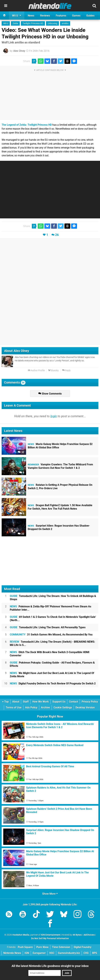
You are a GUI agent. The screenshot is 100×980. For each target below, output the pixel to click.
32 (21, 452)
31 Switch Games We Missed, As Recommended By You (51, 635)
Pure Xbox (42, 947)
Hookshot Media (21, 935)
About (16, 702)
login (54, 416)
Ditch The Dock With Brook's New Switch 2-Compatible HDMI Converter (50, 654)
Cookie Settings (63, 707)
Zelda (15, 23)
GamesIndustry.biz (69, 953)
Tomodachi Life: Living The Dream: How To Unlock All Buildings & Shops (53, 598)
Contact (73, 702)
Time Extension (61, 947)
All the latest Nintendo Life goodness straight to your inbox (50, 966)
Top (5, 702)
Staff (26, 702)
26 (57, 235)
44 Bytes (77, 935)
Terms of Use (14, 707)
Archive (45, 707)
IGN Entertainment (51, 935)
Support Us (59, 702)
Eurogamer (39, 953)
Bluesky (53, 370)
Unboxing (52, 23)
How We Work (41, 702)
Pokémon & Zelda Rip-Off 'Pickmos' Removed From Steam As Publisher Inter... (50, 608)
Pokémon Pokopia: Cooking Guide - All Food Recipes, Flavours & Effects (52, 664)
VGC (52, 953)
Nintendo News (12, 953)
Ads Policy (31, 707)
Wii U (6, 23)
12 (21, 493)
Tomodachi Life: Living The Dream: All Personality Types (48, 627)
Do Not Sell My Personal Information (50, 938)
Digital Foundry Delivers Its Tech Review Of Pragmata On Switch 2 (53, 684)
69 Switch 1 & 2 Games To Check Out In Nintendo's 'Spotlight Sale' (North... (53, 619)
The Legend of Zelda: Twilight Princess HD (27, 125)
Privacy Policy (90, 702)
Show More (50, 894)
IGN (27, 953)
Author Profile (36, 370)
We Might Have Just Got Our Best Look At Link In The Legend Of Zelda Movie (52, 675)
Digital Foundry (83, 947)
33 (21, 534)
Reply (66, 370)
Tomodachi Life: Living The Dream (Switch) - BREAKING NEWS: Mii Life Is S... (52, 643)
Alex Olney (19, 51)
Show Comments (50, 394)
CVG (86, 953)
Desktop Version (85, 707)
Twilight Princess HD (33, 23)
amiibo (65, 23)
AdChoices (89, 935)
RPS (95, 953)
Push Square (25, 947)
